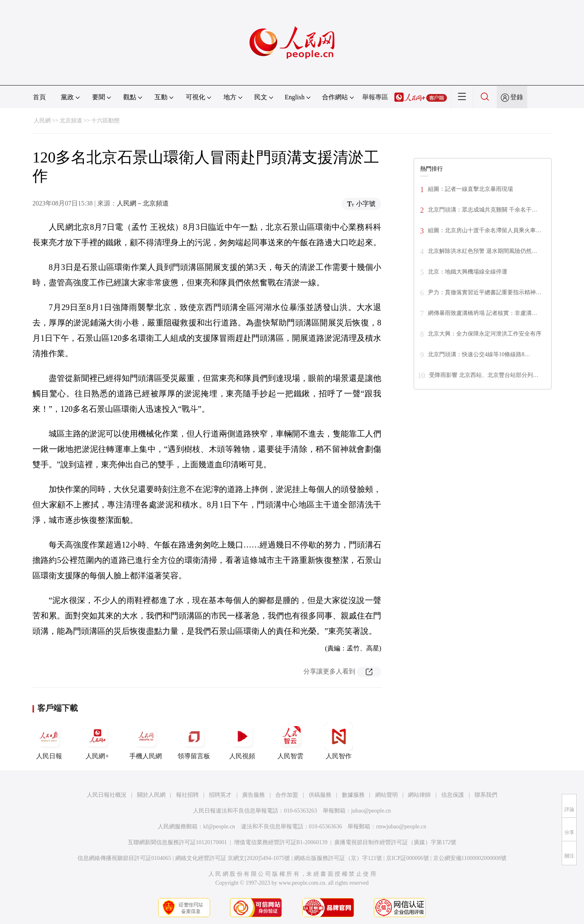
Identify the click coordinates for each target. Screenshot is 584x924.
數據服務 (353, 795)
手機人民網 (146, 741)
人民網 (42, 121)
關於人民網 (151, 795)
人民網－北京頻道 (143, 203)
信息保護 (453, 795)
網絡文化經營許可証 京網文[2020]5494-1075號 (233, 858)
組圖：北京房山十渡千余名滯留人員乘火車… (485, 230)
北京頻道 (71, 121)
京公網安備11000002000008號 (470, 858)
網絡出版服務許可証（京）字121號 (338, 858)
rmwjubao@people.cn (401, 827)
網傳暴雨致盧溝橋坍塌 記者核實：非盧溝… (483, 313)
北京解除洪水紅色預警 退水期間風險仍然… (483, 251)
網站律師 (419, 795)
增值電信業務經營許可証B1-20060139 (281, 842)
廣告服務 (253, 795)
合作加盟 (287, 795)
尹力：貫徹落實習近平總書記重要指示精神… (485, 292)
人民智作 (339, 741)
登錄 (517, 97)
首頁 (39, 97)
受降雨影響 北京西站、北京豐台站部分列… (484, 375)
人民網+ (97, 741)
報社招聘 (187, 795)
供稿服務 (320, 795)
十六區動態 (105, 121)
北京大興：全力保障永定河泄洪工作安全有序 (485, 334)
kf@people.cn (219, 827)
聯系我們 (486, 795)
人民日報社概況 (107, 795)
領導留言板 (194, 741)
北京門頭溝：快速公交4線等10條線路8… (479, 354)
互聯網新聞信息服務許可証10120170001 (177, 842)
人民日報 (49, 741)
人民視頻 (242, 741)
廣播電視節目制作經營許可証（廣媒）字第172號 (395, 842)
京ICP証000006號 (408, 858)
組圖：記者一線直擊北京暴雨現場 (470, 189)
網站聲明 (386, 795)
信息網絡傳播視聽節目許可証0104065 (124, 858)
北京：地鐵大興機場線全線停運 (468, 272)
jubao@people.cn (371, 811)
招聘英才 (220, 795)
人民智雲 (290, 741)
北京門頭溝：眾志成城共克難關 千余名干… (483, 210)
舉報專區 (375, 97)
